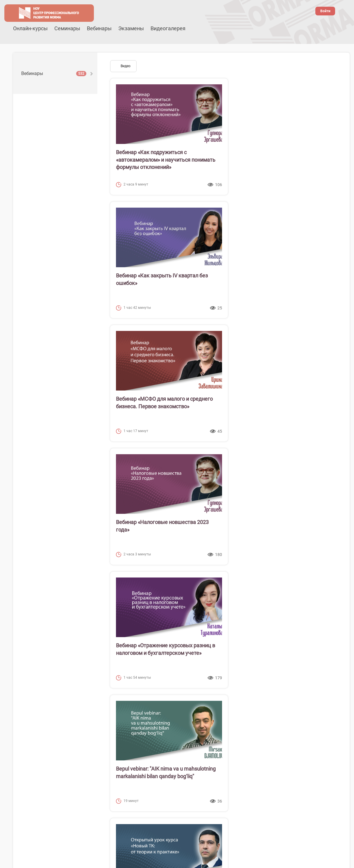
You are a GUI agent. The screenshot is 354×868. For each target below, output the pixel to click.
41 (124, 722)
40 (112, 722)
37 (303, 712)
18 (304, 702)
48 (208, 722)
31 (232, 712)
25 (160, 712)
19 (316, 702)
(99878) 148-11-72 (298, 817)
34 (267, 712)
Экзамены (131, 28)
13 (244, 702)
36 (291, 712)
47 (196, 722)
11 (220, 702)
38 (315, 712)
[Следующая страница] (302, 722)
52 (255, 722)
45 (172, 722)
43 (148, 722)
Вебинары (99, 28)
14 (256, 702)
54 (279, 722)
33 (255, 712)
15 (268, 702)
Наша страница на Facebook (204, 822)
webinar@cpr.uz (300, 822)
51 (244, 722)
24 (148, 712)
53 (267, 722)
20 (328, 702)
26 (172, 712)
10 (208, 702)
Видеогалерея (168, 28)
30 (220, 712)
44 (160, 722)
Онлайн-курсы (30, 28)
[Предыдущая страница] (111, 702)
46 (184, 722)
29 (208, 712)
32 (244, 712)
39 (327, 712)
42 (136, 722)
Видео (126, 66)
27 (184, 712)
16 (280, 702)
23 (136, 712)
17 (292, 702)
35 (279, 712)
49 (220, 722)
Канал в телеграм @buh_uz (206, 840)
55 (291, 722)
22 (124, 712)
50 (232, 722)
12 (232, 702)
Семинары (67, 28)
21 (112, 712)
